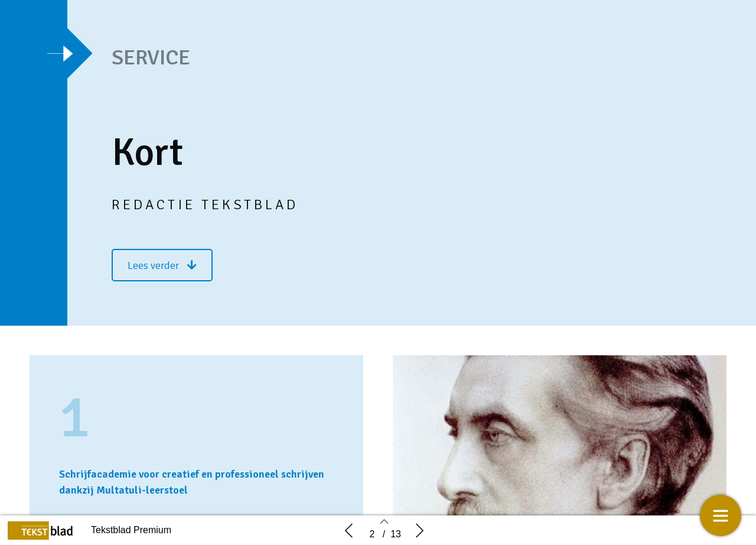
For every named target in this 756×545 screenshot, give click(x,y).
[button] (162, 265)
